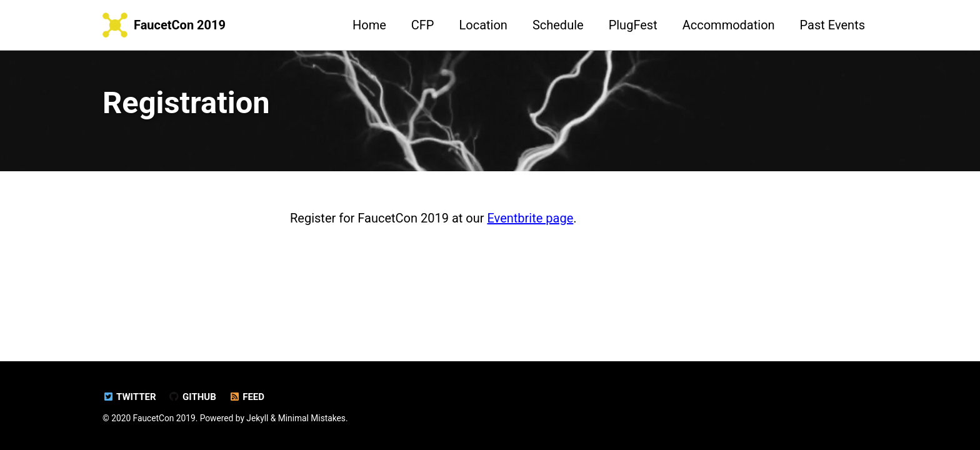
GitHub (192, 397)
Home (369, 25)
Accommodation (729, 25)
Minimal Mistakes (312, 418)
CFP (423, 25)
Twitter (129, 397)
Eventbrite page (530, 218)
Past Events (832, 25)
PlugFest (633, 25)
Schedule (558, 25)
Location (483, 25)
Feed (247, 397)
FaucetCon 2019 (180, 25)
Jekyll (257, 418)
